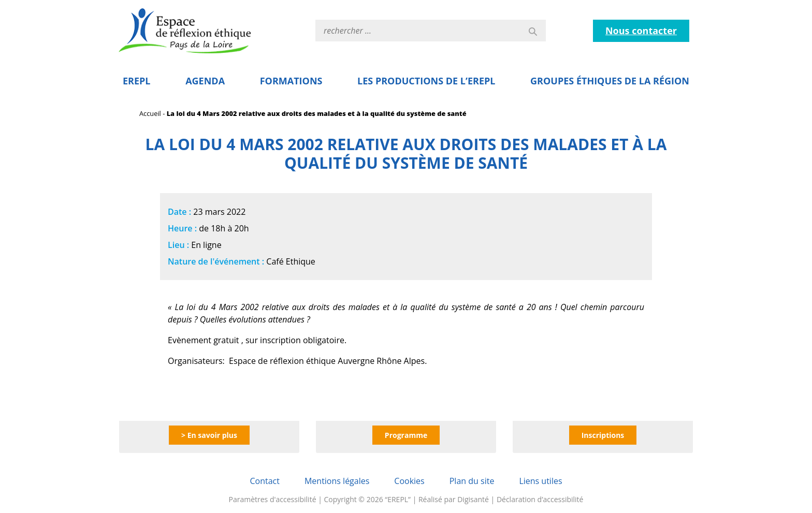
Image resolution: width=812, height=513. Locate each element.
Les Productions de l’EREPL (426, 81)
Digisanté (473, 499)
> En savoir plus (209, 435)
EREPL (137, 81)
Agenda (205, 81)
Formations (291, 81)
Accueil (150, 113)
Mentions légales (337, 481)
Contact (264, 481)
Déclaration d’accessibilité (540, 499)
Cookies (409, 481)
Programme (406, 435)
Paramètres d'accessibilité (273, 499)
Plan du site (472, 481)
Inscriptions (603, 435)
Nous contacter (641, 31)
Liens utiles (540, 481)
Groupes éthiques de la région (610, 81)
